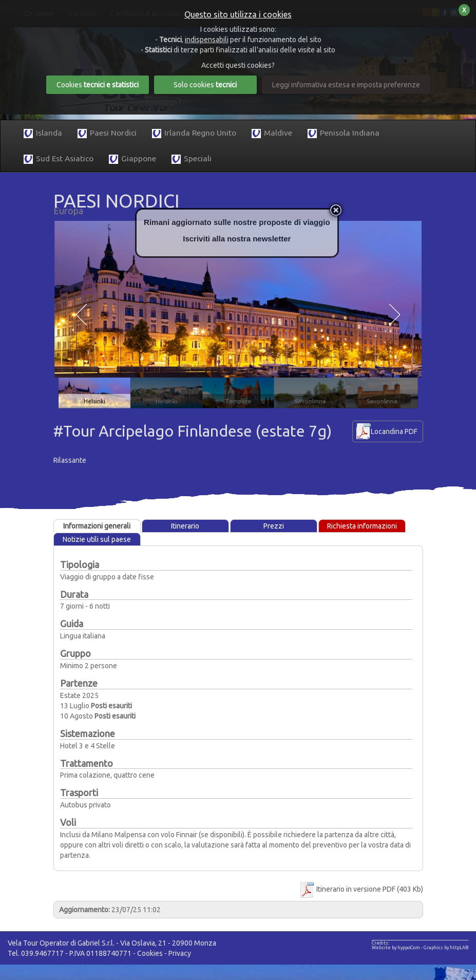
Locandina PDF (394, 431)
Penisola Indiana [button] (344, 133)
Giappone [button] (132, 159)
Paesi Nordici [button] (107, 133)
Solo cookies (205, 85)
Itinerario (185, 526)
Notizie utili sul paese (97, 539)
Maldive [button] (272, 133)
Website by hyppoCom (396, 948)
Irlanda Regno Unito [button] (194, 133)
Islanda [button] (43, 133)
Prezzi (274, 526)
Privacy (180, 953)
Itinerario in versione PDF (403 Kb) (361, 889)
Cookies (150, 953)
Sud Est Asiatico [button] (59, 159)
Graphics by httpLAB (446, 948)
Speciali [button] (192, 159)
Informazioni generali (97, 526)
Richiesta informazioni (362, 526)
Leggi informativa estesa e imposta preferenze (346, 85)
